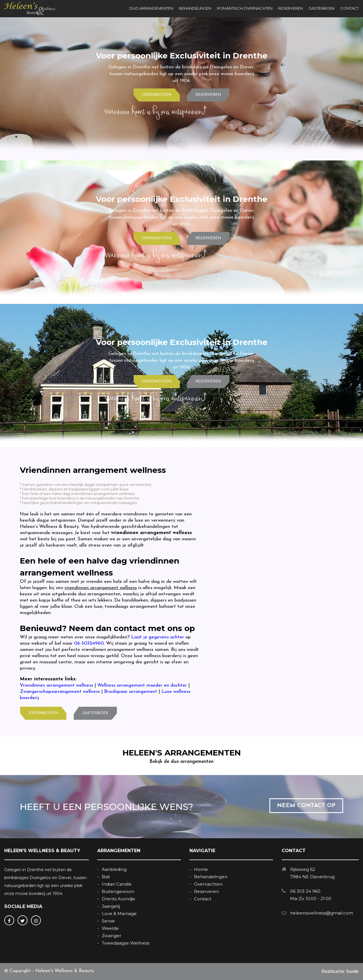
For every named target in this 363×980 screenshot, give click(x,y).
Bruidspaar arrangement (131, 692)
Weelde (110, 928)
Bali (106, 877)
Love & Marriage (119, 914)
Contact (203, 899)
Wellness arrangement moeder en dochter (142, 685)
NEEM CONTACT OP (306, 806)
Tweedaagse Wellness (126, 943)
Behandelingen (211, 877)
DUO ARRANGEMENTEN (151, 8)
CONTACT (350, 8)
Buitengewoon (118, 891)
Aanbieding (114, 869)
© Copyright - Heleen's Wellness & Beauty (49, 971)
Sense (108, 921)
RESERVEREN (291, 8)
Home (201, 869)
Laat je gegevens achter (158, 637)
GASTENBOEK (322, 8)
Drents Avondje (119, 899)
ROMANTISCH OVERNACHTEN (245, 8)
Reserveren (206, 891)
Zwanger (111, 936)
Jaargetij (111, 906)
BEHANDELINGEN (195, 8)
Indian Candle (117, 884)
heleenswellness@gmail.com (322, 913)
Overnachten (208, 884)
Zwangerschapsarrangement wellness (60, 692)
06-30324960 (89, 643)
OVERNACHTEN (157, 95)
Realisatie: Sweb (340, 971)
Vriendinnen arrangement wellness (56, 685)
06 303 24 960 (305, 891)
